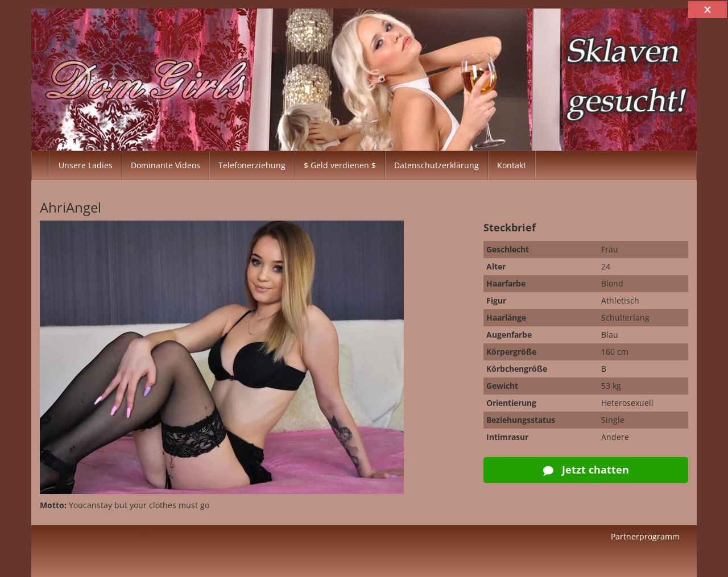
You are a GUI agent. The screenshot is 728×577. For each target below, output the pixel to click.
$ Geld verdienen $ (340, 165)
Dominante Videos (166, 165)
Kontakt (512, 165)
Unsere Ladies (86, 165)
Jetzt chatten (586, 470)
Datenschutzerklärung (437, 165)
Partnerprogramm (645, 536)
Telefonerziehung (252, 165)
